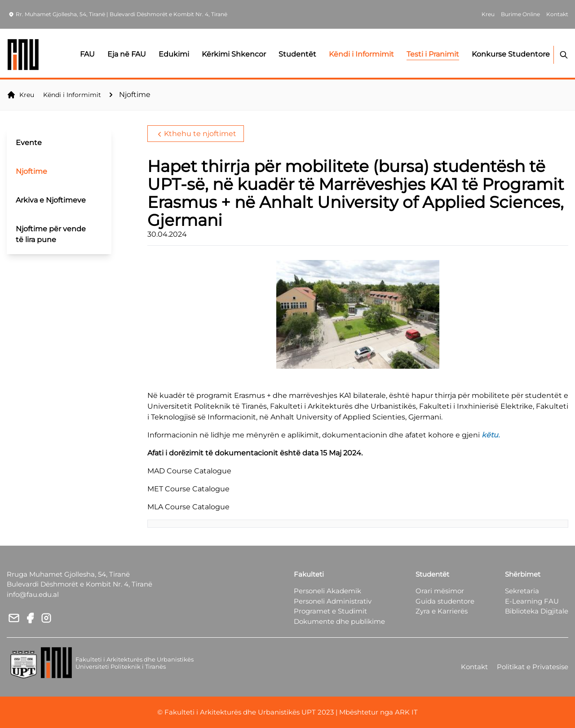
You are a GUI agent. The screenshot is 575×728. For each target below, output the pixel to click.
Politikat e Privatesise (533, 667)
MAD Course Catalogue (189, 471)
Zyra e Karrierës (442, 611)
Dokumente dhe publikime (339, 621)
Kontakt (474, 667)
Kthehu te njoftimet (196, 134)
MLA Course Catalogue (188, 507)
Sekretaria (522, 591)
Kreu (20, 95)
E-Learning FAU (532, 601)
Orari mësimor (440, 591)
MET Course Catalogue (188, 489)
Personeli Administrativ (333, 601)
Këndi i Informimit (72, 95)
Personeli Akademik (327, 591)
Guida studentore (445, 601)
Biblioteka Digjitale (537, 611)
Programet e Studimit (330, 611)
